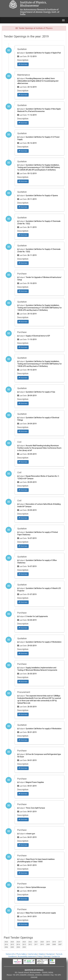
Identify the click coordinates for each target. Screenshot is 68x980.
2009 (48, 945)
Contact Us (56, 956)
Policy (40, 956)
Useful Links (33, 954)
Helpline (42, 954)
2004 (18, 947)
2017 (60, 942)
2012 (30, 945)
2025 (12, 942)
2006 (6, 947)
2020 (42, 942)
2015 (12, 945)
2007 (60, 945)
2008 (54, 945)
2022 (30, 942)
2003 (24, 947)
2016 (6, 945)
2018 (54, 942)
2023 (24, 942)
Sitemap (47, 956)
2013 (24, 945)
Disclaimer (50, 954)
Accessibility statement (27, 956)
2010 (42, 945)
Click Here (23, 64)
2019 (48, 942)
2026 (6, 942)
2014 (18, 945)
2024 (18, 942)
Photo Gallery (21, 954)
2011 (36, 945)
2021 (36, 942)
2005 (12, 947)
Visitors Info (10, 954)
